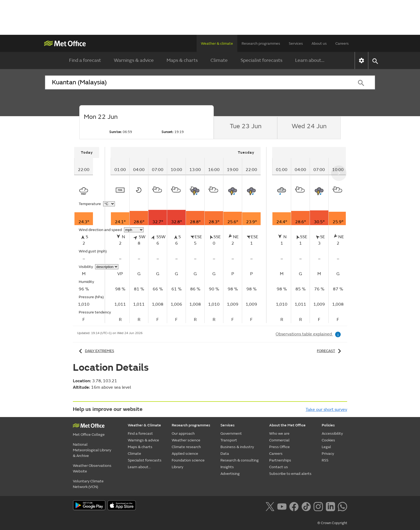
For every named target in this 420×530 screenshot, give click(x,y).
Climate (219, 60)
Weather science (186, 440)
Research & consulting (240, 460)
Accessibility (332, 434)
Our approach (183, 434)
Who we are (279, 434)
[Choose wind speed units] (134, 230)
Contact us (279, 467)
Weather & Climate (144, 425)
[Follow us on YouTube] (282, 506)
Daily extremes (96, 351)
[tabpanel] (90, 235)
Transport (229, 440)
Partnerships (280, 460)
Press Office (280, 447)
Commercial (279, 440)
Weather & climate (217, 43)
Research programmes (261, 43)
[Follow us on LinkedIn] (330, 506)
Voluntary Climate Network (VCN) (88, 484)
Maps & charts (182, 60)
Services (296, 43)
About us (319, 43)
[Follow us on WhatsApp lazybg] (342, 506)
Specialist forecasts (261, 60)
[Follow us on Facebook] (294, 506)
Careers (342, 43)
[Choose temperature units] (109, 204)
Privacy (328, 454)
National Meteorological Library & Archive (92, 450)
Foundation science (188, 460)
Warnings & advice (134, 60)
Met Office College (89, 435)
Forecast (330, 351)
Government (231, 434)
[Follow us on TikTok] (306, 506)
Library (177, 467)
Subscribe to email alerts (290, 474)
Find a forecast (85, 60)
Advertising (230, 474)
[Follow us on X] (270, 506)
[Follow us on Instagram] (318, 506)
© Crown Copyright (332, 523)
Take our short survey (326, 410)
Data (225, 454)
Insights (227, 467)
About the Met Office (287, 425)
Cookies (328, 440)
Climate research (186, 447)
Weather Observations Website (92, 468)
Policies (328, 425)
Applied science (185, 454)
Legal (326, 447)
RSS (325, 460)
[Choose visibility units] (107, 267)
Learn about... (310, 60)
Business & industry (237, 447)
